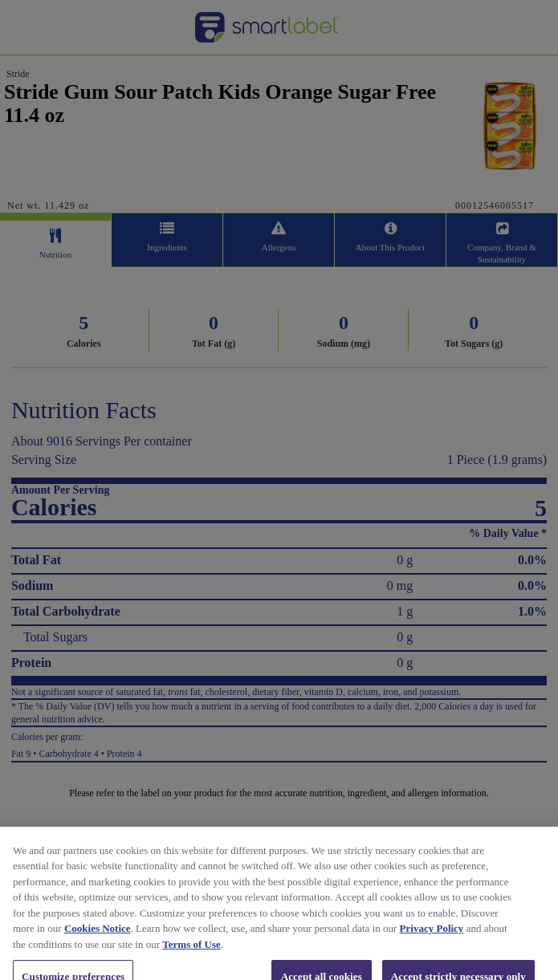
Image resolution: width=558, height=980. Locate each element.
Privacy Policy (432, 939)
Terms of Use (191, 955)
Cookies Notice (98, 939)
